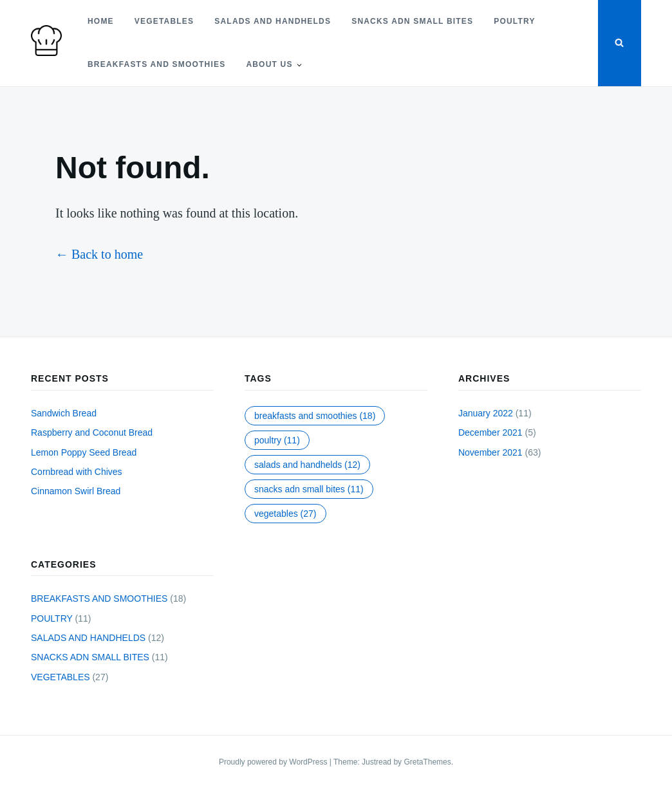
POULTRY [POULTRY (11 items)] (277, 440)
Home (101, 21)
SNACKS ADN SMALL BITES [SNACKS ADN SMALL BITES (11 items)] (309, 489)
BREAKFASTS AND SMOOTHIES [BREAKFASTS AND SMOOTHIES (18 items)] (315, 416)
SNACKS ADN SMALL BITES (412, 21)
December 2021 (490, 432)
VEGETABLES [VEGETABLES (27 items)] (285, 514)
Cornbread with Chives (77, 472)
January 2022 (486, 413)
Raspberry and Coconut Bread (92, 432)
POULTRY (514, 21)
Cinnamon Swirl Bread (76, 491)
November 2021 (490, 452)
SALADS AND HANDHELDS (273, 21)
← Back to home (99, 254)
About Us (269, 64)
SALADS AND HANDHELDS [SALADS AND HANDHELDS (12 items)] (307, 465)
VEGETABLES (164, 21)
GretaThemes (427, 762)
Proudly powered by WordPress (274, 762)
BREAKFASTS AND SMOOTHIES (156, 64)
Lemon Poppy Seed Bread (84, 452)
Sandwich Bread (64, 413)
